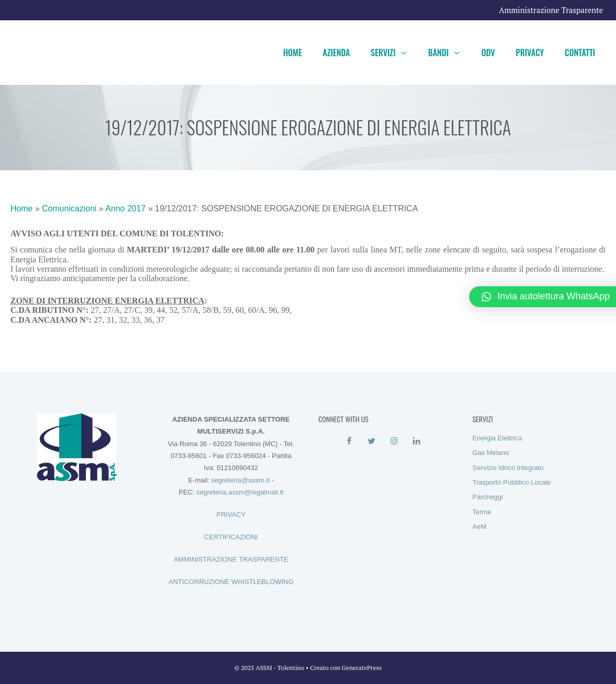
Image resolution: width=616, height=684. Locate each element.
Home (293, 53)
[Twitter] (372, 441)
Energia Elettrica (497, 438)
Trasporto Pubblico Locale (512, 482)
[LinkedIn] (417, 441)
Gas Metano (491, 453)
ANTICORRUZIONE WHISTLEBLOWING (231, 582)
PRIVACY (231, 515)
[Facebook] (349, 441)
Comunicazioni (69, 208)
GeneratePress (362, 668)
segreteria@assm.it (241, 480)
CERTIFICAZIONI (231, 537)
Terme (482, 512)
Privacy (530, 53)
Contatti (580, 53)
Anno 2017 (125, 208)
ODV (488, 53)
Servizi (394, 53)
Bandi (449, 53)
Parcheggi (488, 497)
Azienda (336, 53)
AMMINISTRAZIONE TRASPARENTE (231, 559)
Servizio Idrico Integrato (508, 468)
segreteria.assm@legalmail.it (240, 492)
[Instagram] (394, 441)
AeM (479, 527)
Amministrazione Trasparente (551, 10)
